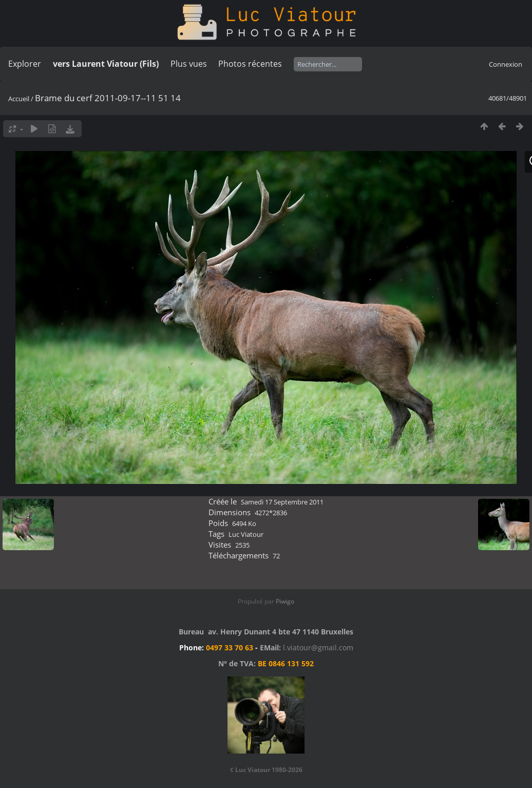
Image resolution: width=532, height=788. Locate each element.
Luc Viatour (246, 534)
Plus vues (189, 64)
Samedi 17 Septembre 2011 (282, 502)
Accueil (19, 99)
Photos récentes (250, 64)
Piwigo (285, 601)
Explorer (25, 64)
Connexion (506, 64)
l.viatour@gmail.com (318, 648)
